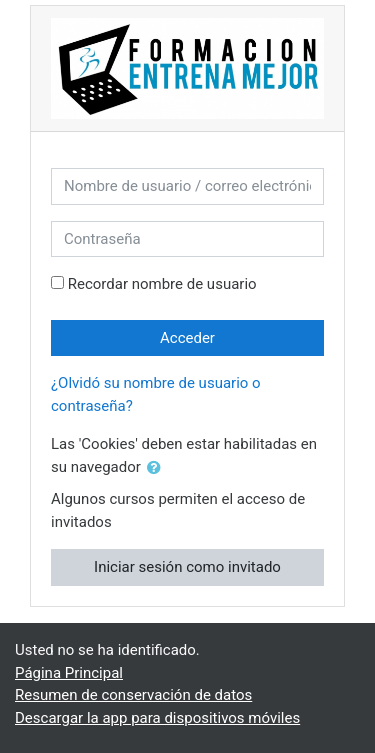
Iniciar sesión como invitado (187, 567)
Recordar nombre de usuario (162, 284)
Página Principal (69, 673)
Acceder (187, 338)
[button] (158, 468)
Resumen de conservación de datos (133, 695)
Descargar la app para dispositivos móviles (157, 718)
